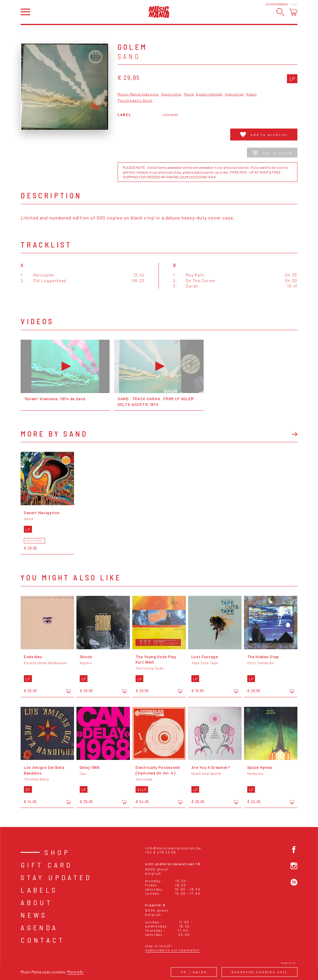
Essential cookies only (259, 972)
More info (75, 972)
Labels (39, 890)
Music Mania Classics (138, 94)
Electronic (172, 94)
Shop (57, 852)
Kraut (252, 94)
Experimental (209, 94)
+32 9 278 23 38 (160, 852)
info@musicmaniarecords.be (173, 848)
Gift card (47, 865)
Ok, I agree (194, 972)
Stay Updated (56, 877)
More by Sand (54, 434)
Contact (43, 940)
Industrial (234, 94)
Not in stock (272, 153)
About (37, 902)
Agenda (39, 927)
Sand (129, 56)
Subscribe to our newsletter (172, 950)
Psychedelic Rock (135, 100)
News (34, 915)
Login (294, 4)
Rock (189, 94)
